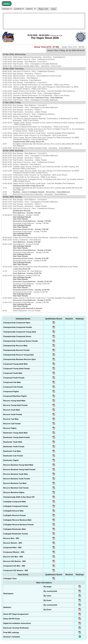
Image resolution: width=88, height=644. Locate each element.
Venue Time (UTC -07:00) (46, 47)
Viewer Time (73, 47)
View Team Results (20, 219)
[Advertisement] (44, 21)
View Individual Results (22, 217)
